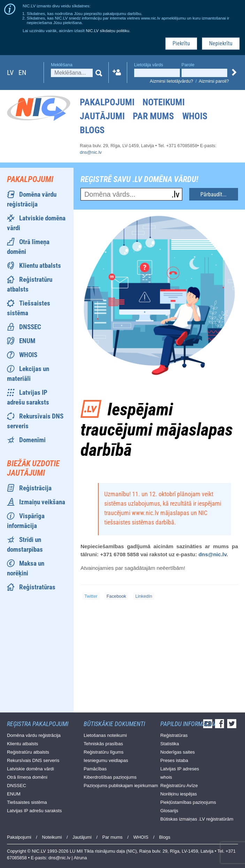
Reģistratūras (37, 587)
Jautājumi (102, 116)
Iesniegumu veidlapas (106, 760)
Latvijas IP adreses (180, 769)
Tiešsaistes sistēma (27, 802)
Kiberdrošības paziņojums (110, 777)
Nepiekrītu (221, 43)
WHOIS (195, 116)
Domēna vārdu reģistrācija (34, 735)
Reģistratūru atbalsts (28, 752)
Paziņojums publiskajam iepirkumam (121, 786)
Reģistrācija (35, 488)
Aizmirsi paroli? (214, 81)
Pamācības (95, 769)
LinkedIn (144, 596)
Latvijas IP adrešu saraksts (34, 811)
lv (10, 73)
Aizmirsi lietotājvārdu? (171, 81)
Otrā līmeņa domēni (27, 777)
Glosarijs (169, 811)
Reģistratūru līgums (104, 752)
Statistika (170, 744)
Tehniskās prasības (103, 744)
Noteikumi (164, 102)
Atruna (81, 858)
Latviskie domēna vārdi (30, 769)
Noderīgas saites (178, 752)
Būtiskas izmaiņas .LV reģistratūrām (197, 819)
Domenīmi (32, 440)
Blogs (92, 130)
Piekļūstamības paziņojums (188, 802)
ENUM (27, 341)
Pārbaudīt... (213, 194)
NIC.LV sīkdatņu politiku (108, 31)
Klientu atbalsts (40, 266)
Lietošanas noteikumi (105, 735)
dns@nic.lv (91, 152)
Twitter (91, 596)
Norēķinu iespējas (179, 794)
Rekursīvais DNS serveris (33, 760)
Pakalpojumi (107, 102)
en (22, 73)
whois (166, 777)
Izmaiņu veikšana (42, 502)
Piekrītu (181, 43)
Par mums (153, 116)
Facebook (116, 596)
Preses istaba (174, 760)
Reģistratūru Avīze (179, 786)
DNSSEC (30, 327)
